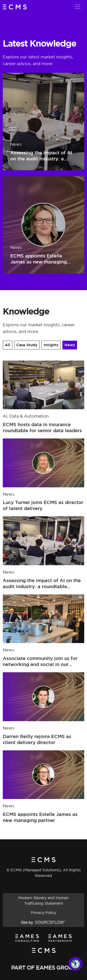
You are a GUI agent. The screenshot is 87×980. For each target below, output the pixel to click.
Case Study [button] (27, 345)
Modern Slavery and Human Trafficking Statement (43, 901)
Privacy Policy (43, 913)
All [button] (8, 345)
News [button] (70, 345)
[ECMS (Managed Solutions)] (15, 7)
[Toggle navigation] (78, 7)
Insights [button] (51, 345)
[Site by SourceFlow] (43, 922)
